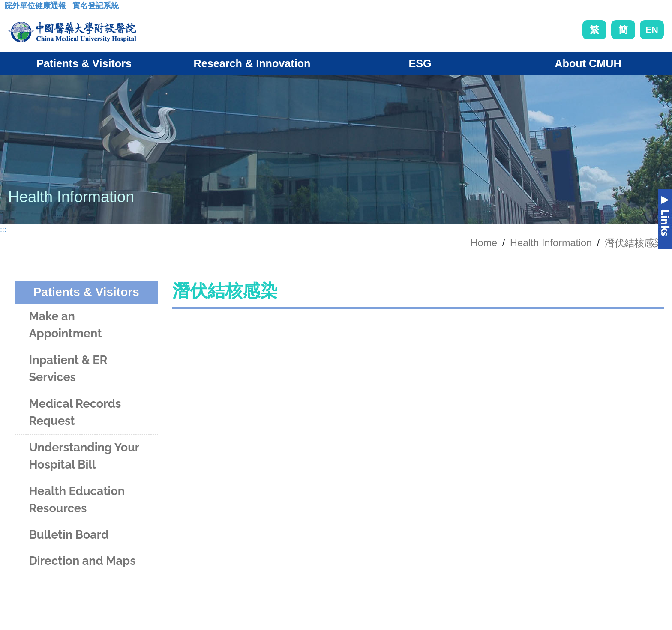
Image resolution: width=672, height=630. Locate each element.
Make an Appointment (65, 325)
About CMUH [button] (588, 63)
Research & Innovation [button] (252, 63)
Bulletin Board (69, 535)
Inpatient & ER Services (68, 369)
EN (652, 30)
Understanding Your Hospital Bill (84, 456)
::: (11, 8)
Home (484, 243)
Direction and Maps (82, 561)
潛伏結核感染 (634, 243)
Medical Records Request (75, 412)
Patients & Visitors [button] (84, 63)
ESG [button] (420, 63)
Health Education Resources (77, 500)
